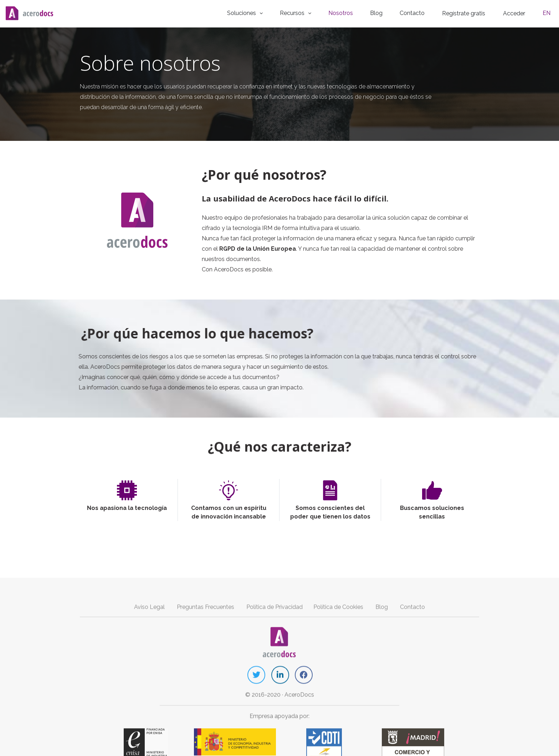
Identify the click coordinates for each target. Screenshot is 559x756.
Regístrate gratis (471, 13)
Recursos (315, 12)
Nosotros (357, 12)
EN (549, 12)
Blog (389, 12)
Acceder (521, 13)
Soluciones (266, 12)
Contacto (421, 12)
